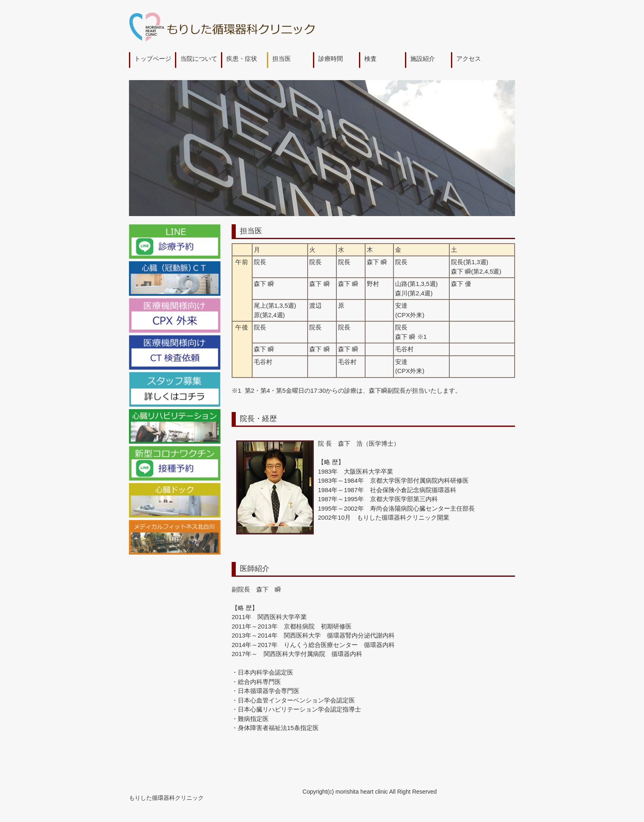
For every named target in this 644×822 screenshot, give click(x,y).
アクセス (469, 59)
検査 (370, 59)
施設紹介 (423, 59)
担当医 (282, 59)
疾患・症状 (242, 59)
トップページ (153, 59)
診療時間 (331, 59)
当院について (199, 59)
